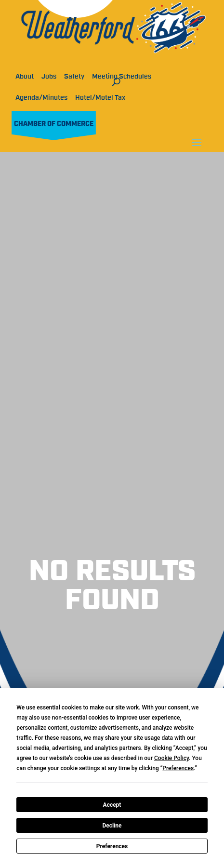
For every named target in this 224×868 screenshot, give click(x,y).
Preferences (112, 846)
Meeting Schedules (122, 77)
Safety (74, 77)
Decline (112, 826)
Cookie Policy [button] (171, 758)
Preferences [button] (178, 768)
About (25, 77)
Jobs (49, 77)
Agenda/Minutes (41, 98)
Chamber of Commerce (54, 124)
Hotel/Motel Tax (100, 98)
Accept (112, 805)
